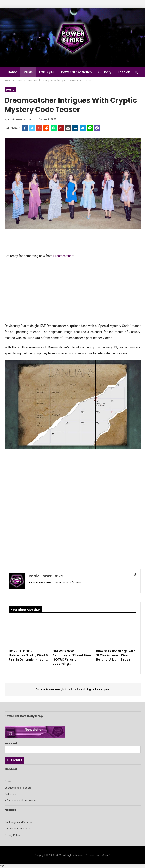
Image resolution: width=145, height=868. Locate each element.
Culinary (107, 72)
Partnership (11, 794)
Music (29, 72)
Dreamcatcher (63, 256)
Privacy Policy (12, 835)
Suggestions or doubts (18, 788)
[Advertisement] (73, 290)
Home (13, 72)
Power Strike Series (78, 72)
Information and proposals (20, 801)
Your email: (73, 746)
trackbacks (73, 689)
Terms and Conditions (17, 829)
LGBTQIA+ (48, 72)
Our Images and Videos (18, 822)
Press (8, 781)
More (125, 72)
